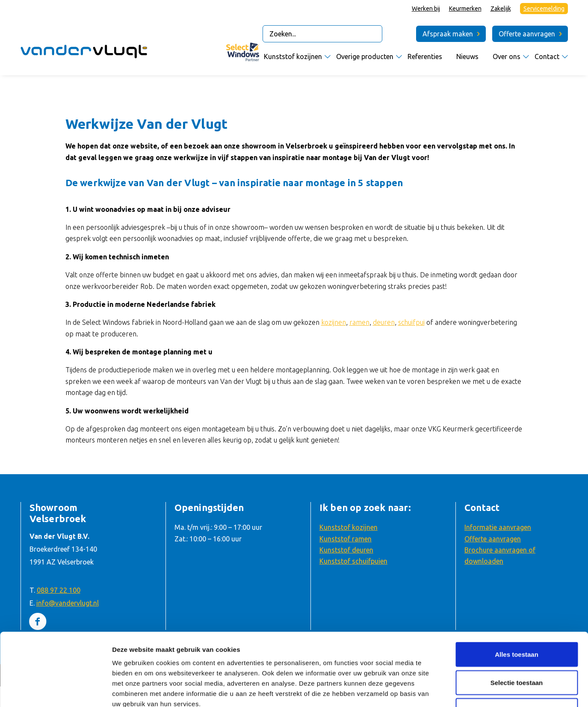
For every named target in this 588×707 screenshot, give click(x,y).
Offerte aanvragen (527, 34)
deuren (384, 322)
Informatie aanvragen (498, 527)
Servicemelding (544, 9)
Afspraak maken (448, 34)
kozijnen (334, 322)
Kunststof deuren (346, 550)
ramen (359, 322)
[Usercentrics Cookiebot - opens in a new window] (55, 690)
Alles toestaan (517, 586)
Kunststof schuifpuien (353, 561)
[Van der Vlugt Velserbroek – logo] (85, 53)
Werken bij (426, 9)
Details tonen (460, 690)
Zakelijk (501, 9)
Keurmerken (465, 9)
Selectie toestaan (517, 614)
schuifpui (411, 322)
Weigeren (516, 642)
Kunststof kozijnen (349, 527)
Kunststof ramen (346, 539)
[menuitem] (426, 9)
